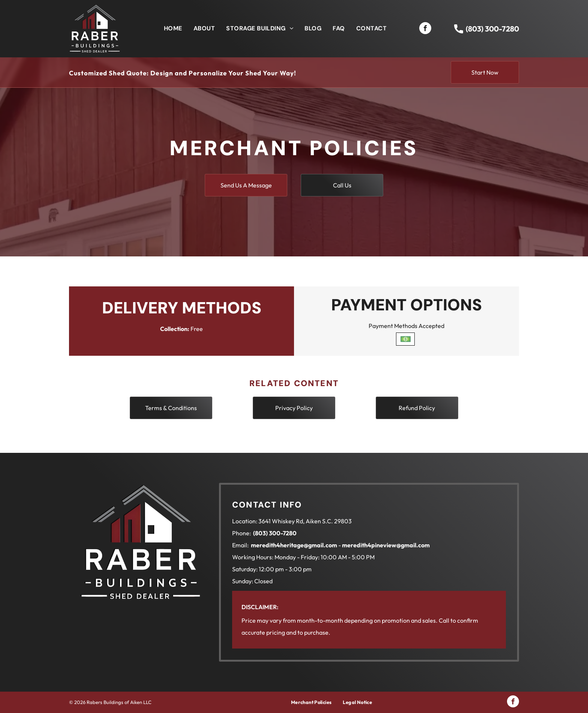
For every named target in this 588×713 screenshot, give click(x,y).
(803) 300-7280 (492, 29)
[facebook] (425, 29)
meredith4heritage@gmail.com (294, 545)
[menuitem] (173, 28)
